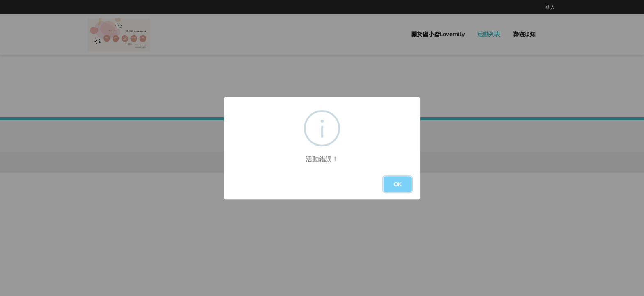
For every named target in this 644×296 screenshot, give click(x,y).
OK (398, 184)
